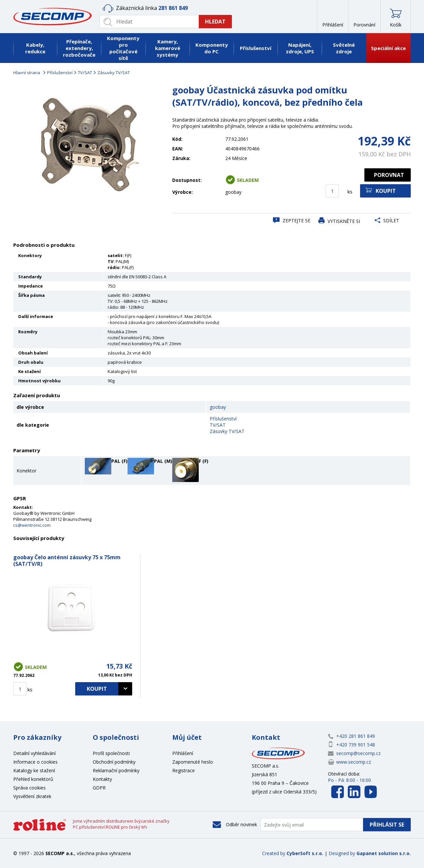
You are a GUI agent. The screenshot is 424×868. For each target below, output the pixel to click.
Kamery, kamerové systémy (168, 48)
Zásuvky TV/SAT (114, 73)
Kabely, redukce (35, 48)
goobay (218, 407)
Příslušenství (256, 48)
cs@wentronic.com (32, 525)
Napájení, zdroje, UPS (300, 48)
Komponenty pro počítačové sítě (123, 48)
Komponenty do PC (212, 48)
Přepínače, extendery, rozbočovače (79, 48)
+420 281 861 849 (356, 736)
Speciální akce (388, 48)
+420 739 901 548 (356, 745)
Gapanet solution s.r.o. (384, 853)
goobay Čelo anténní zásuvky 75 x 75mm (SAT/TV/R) (67, 561)
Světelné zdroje (344, 48)
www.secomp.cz (354, 762)
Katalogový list (122, 371)
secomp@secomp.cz (358, 753)
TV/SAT (85, 73)
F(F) (128, 255)
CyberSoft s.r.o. (305, 853)
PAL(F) (128, 267)
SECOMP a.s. (55, 17)
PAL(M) (122, 261)
